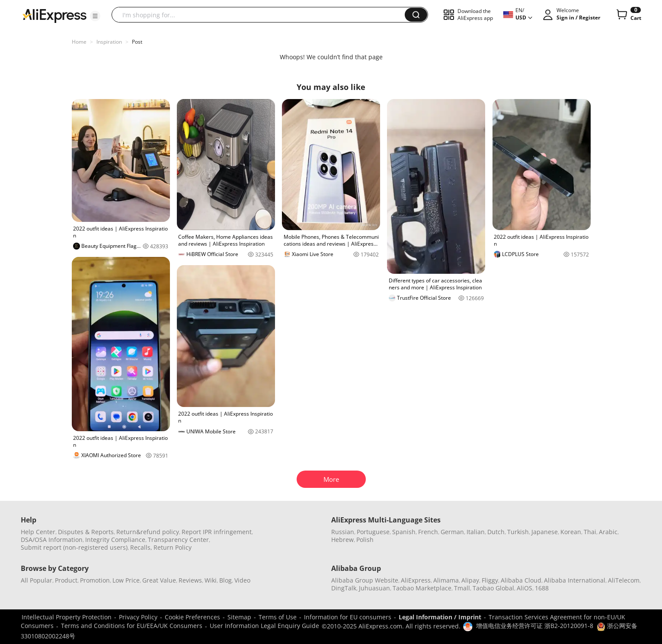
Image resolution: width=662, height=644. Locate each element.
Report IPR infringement (217, 532)
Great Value (159, 580)
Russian (343, 532)
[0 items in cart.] (628, 15)
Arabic (608, 532)
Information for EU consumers (348, 617)
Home (79, 42)
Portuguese (373, 532)
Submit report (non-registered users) (74, 547)
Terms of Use (278, 617)
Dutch (496, 532)
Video (242, 580)
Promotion (95, 580)
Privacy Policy (138, 617)
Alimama (446, 580)
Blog (225, 580)
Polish (365, 540)
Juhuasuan (374, 588)
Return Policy (173, 547)
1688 (542, 588)
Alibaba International (575, 580)
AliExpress (416, 580)
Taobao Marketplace (422, 588)
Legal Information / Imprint (440, 617)
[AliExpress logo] (54, 15)
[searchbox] (261, 15)
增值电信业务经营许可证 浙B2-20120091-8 (535, 626)
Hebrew (342, 540)
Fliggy (490, 580)
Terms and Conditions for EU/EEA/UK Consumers (132, 626)
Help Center (38, 532)
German (452, 532)
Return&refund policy (148, 532)
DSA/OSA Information (52, 540)
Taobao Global (493, 588)
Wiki (211, 580)
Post (137, 42)
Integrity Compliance (115, 540)
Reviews (190, 580)
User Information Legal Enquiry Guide (264, 626)
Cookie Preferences (192, 617)
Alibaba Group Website (365, 580)
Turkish (518, 532)
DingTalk (344, 588)
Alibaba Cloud (521, 580)
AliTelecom (624, 580)
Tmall (462, 588)
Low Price (126, 580)
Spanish (404, 532)
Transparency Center (178, 540)
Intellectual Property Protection (67, 617)
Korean (571, 532)
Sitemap (239, 617)
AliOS (524, 588)
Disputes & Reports (86, 532)
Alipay (470, 580)
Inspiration (109, 42)
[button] (95, 16)
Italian (476, 532)
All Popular (37, 580)
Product (66, 580)
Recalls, (141, 547)
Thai (590, 532)
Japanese (545, 532)
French (428, 532)
